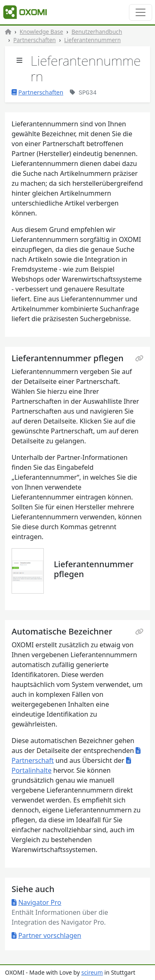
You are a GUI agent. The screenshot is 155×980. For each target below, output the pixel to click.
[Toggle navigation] (141, 12)
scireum (92, 972)
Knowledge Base (42, 32)
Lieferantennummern (92, 40)
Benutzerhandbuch (97, 32)
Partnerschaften (35, 40)
